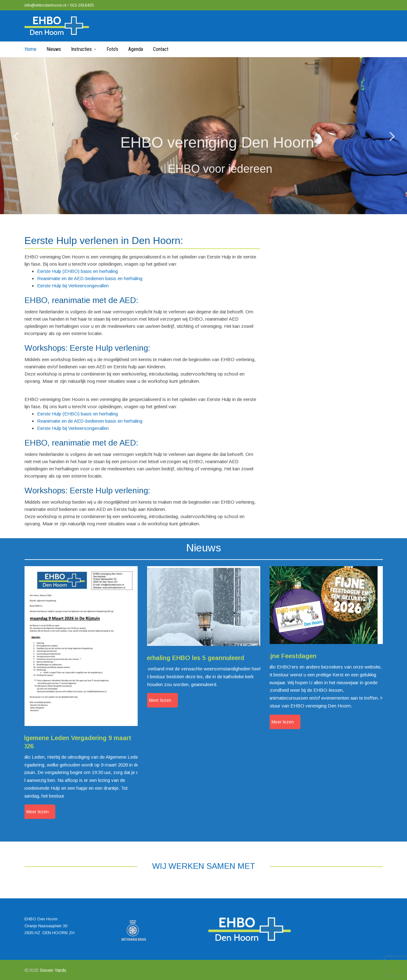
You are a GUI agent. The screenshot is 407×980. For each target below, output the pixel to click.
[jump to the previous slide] (16, 136)
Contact (161, 49)
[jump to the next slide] (392, 136)
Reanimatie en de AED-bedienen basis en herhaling (90, 278)
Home (30, 49)
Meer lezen (38, 812)
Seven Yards (53, 970)
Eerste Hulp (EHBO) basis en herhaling (77, 271)
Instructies (81, 49)
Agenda (136, 49)
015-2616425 (82, 5)
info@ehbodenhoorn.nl (46, 5)
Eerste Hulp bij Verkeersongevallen (73, 286)
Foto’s (112, 49)
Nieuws (54, 49)
